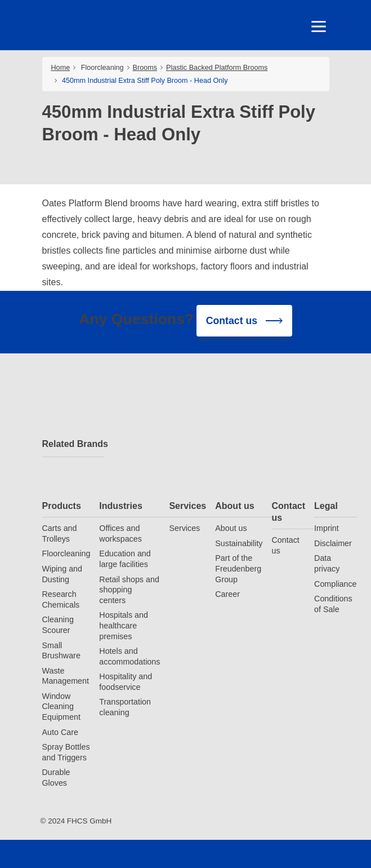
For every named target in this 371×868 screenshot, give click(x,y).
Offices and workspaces (120, 533)
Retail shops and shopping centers (129, 590)
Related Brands (73, 444)
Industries (120, 506)
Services (187, 506)
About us (234, 506)
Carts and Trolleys (60, 533)
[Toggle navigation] (318, 26)
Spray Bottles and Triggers (66, 752)
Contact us (289, 512)
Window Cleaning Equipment (61, 707)
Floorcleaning (102, 68)
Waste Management (66, 676)
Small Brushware (61, 651)
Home (61, 68)
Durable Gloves (56, 778)
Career (227, 594)
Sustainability (239, 543)
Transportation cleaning (125, 707)
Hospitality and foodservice (126, 682)
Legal (326, 506)
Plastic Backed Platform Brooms (217, 68)
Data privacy (327, 563)
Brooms (145, 68)
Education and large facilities (125, 559)
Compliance (336, 584)
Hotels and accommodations (129, 656)
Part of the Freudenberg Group (238, 568)
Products (62, 506)
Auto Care (60, 732)
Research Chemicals (61, 599)
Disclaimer (333, 543)
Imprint (327, 528)
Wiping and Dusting (62, 574)
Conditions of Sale (333, 604)
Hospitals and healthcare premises (124, 625)
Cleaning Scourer (58, 625)
